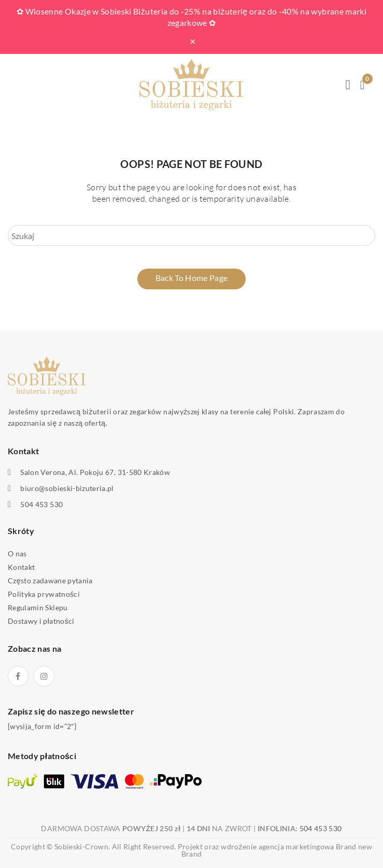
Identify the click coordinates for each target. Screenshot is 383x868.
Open (16, 85)
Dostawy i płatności (41, 621)
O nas (17, 554)
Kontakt (21, 567)
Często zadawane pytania (50, 580)
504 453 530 (41, 505)
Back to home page (192, 278)
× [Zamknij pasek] (193, 41)
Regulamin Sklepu (38, 607)
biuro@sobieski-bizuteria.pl (67, 488)
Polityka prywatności (44, 594)
